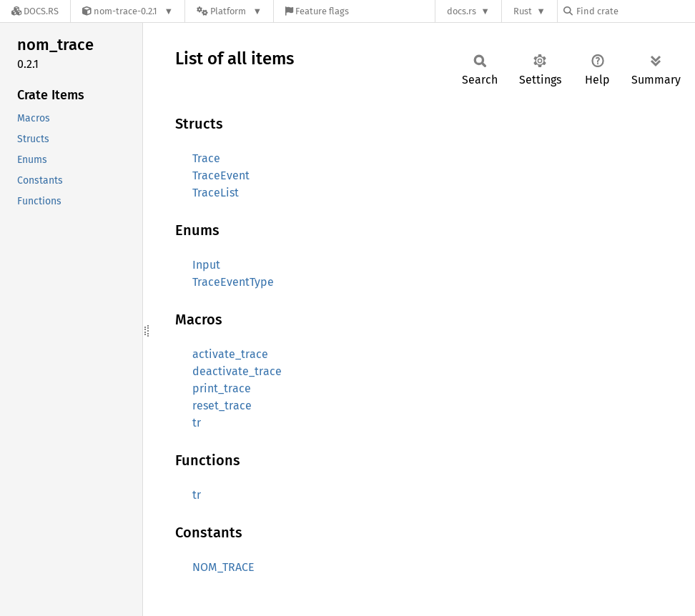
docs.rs (462, 11)
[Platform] (229, 11)
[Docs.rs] (35, 11)
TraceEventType (233, 282)
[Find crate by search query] (635, 11)
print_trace (222, 388)
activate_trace (230, 354)
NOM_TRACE (223, 567)
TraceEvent (221, 175)
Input (206, 265)
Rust (523, 11)
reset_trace (222, 406)
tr (197, 423)
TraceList (216, 193)
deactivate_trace (237, 371)
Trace (206, 158)
